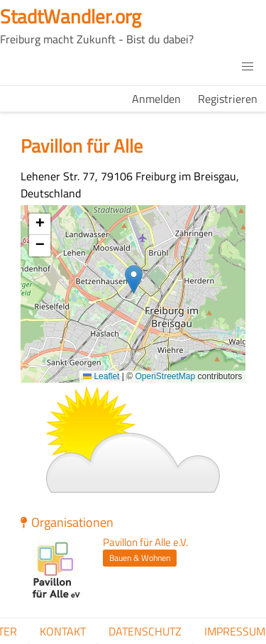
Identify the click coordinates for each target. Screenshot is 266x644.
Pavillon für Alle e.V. (145, 542)
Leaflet (101, 376)
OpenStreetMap (165, 376)
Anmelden (156, 99)
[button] (248, 67)
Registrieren (228, 99)
